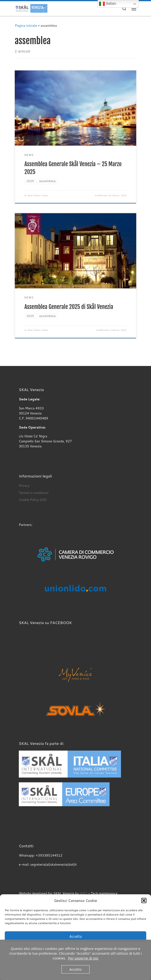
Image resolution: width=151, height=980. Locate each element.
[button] (144, 901)
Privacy (24, 485)
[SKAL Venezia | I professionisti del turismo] (31, 8)
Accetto (75, 969)
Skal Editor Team (38, 196)
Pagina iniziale (26, 25)
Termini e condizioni (34, 493)
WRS (83, 893)
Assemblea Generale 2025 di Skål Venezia (69, 307)
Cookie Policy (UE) (33, 500)
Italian (108, 4)
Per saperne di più (83, 958)
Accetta (75, 936)
